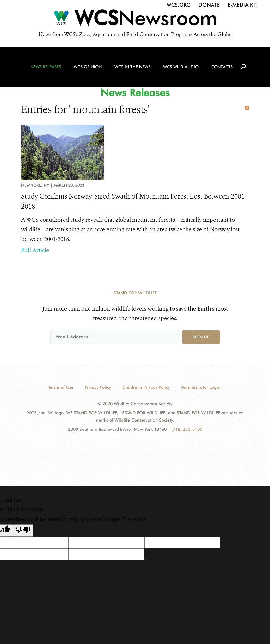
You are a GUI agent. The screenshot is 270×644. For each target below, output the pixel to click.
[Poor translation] (23, 531)
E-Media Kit (242, 5)
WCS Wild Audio (181, 67)
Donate (209, 5)
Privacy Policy (98, 387)
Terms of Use (61, 387)
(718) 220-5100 (187, 429)
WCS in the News (132, 67)
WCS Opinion (88, 67)
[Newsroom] (135, 20)
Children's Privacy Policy (146, 387)
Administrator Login (201, 387)
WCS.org (179, 5)
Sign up (201, 337)
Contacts (222, 67)
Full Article (35, 250)
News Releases (46, 67)
